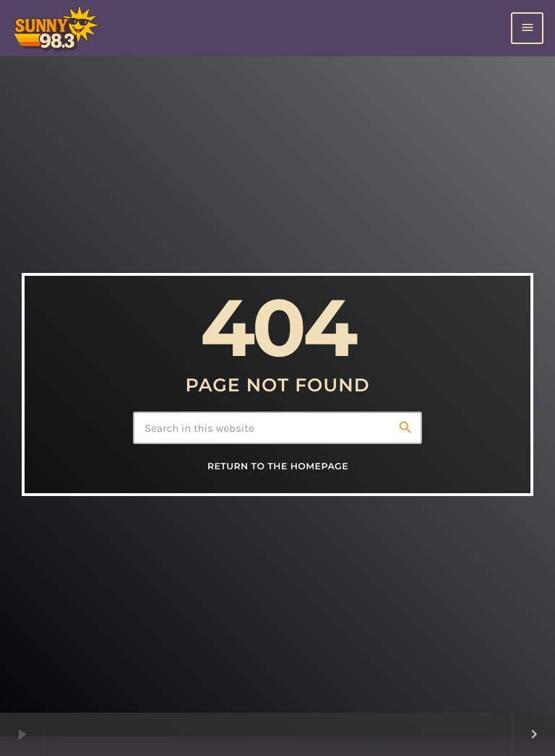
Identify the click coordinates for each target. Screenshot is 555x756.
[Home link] (56, 28)
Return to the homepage (278, 467)
